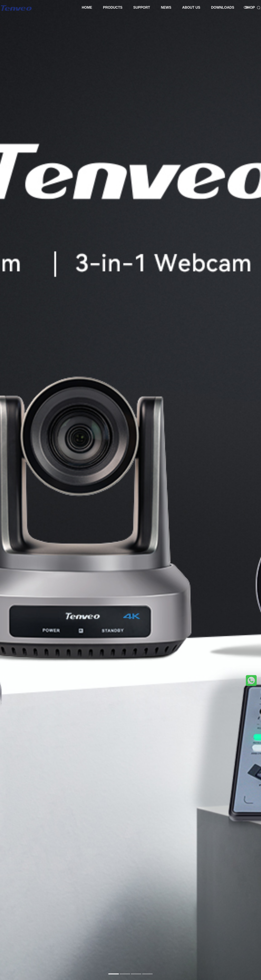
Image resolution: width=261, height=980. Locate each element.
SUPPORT (142, 7)
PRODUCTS (113, 7)
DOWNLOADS (223, 7)
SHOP (250, 7)
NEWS (166, 7)
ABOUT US (191, 7)
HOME (87, 7)
